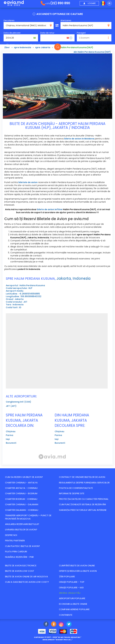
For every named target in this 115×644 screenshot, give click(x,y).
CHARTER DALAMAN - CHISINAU (22, 510)
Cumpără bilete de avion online (77, 565)
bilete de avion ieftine (50, 209)
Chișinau (11, 431)
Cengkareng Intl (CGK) (18, 402)
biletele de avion (28, 182)
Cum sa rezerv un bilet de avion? (24, 477)
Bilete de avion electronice (21, 565)
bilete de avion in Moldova (79, 139)
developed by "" (58, 640)
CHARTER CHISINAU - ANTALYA (21, 483)
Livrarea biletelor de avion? (21, 530)
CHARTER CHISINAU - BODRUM (21, 493)
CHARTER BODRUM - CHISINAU (21, 499)
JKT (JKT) (11, 406)
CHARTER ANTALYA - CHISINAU (21, 488)
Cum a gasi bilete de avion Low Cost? (27, 582)
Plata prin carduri (16, 551)
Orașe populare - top (72, 582)
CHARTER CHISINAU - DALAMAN (22, 504)
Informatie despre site (72, 493)
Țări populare (67, 576)
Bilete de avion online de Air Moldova (27, 576)
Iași (8, 439)
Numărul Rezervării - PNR (19, 557)
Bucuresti (11, 443)
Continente (66, 615)
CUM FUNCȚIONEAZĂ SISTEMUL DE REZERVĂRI (82, 504)
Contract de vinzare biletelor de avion (82, 477)
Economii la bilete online (73, 604)
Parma (10, 435)
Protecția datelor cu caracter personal (84, 499)
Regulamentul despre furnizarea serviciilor (84, 483)
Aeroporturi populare (72, 598)
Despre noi (11, 535)
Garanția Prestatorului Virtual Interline (83, 510)
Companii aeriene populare (74, 609)
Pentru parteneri (15, 541)
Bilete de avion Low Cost (20, 571)
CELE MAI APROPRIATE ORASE (23, 45)
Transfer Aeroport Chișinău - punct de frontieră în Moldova (28, 517)
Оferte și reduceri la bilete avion (78, 571)
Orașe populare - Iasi (71, 587)
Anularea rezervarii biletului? (22, 524)
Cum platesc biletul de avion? (22, 546)
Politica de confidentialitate (76, 488)
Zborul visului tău (70, 593)
